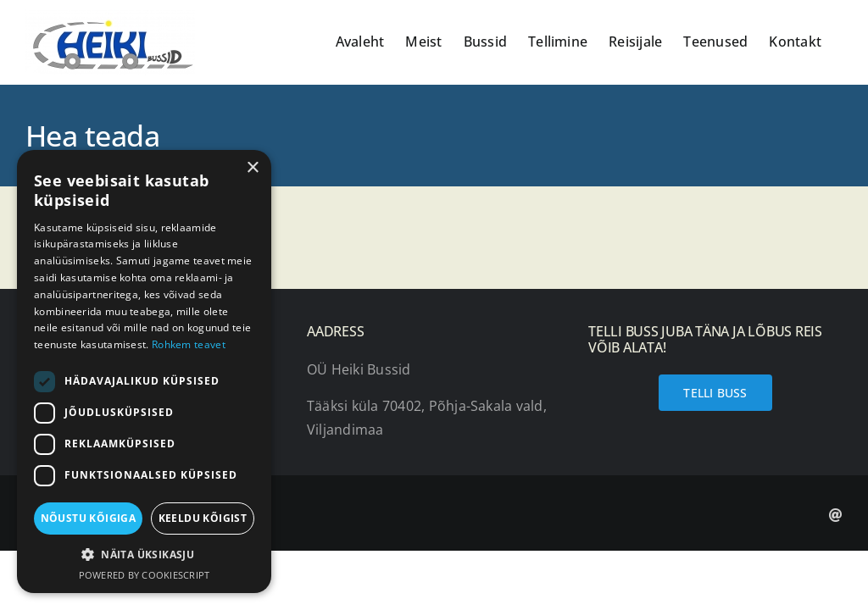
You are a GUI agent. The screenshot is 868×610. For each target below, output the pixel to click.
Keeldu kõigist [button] (203, 518)
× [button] (252, 168)
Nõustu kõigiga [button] (89, 518)
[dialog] (144, 372)
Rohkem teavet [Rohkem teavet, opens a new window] (189, 344)
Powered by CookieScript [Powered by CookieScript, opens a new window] (145, 575)
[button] (144, 555)
